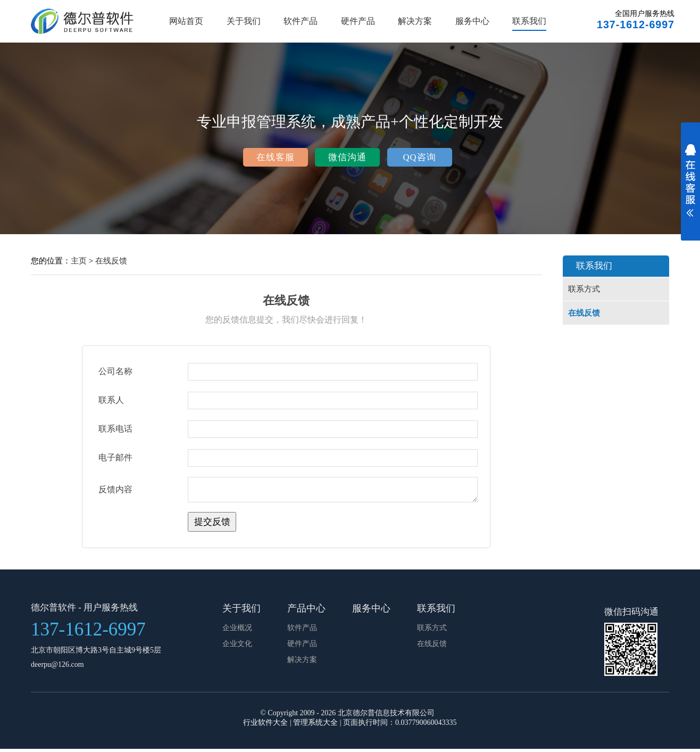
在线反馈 (111, 261)
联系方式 (584, 289)
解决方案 (415, 21)
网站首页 (186, 21)
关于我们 (244, 21)
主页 (79, 261)
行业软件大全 (265, 726)
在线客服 (276, 157)
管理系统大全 (315, 726)
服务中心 (472, 21)
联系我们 (529, 21)
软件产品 (301, 21)
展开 (690, 187)
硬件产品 (358, 21)
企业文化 (237, 647)
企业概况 (237, 631)
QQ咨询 (419, 157)
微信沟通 (347, 157)
